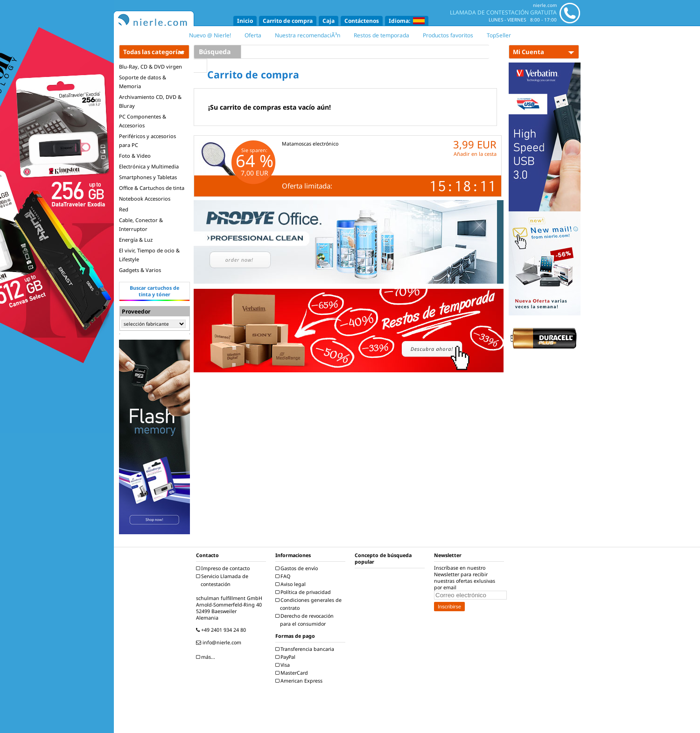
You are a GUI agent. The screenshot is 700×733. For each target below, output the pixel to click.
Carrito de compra (288, 21)
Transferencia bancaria (306, 649)
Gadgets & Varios (140, 270)
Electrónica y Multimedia (149, 166)
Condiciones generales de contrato (310, 604)
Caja (329, 21)
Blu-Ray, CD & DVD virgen (150, 66)
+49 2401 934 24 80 (222, 630)
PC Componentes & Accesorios (143, 121)
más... (207, 657)
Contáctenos (362, 21)
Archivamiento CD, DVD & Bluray (150, 101)
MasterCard (293, 673)
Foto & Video (135, 156)
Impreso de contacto (224, 568)
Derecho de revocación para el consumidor (306, 620)
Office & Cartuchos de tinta (152, 188)
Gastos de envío (298, 568)
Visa (284, 665)
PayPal (287, 657)
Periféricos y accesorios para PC (147, 140)
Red (124, 209)
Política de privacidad (304, 592)
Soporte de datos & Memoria (143, 82)
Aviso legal (292, 584)
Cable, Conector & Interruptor (141, 224)
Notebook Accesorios (145, 199)
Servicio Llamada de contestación (223, 580)
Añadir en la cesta (475, 154)
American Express (300, 681)
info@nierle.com (220, 642)
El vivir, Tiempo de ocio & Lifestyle (149, 255)
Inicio (245, 21)
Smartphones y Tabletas (148, 177)
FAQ (284, 576)
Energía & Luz (136, 240)
